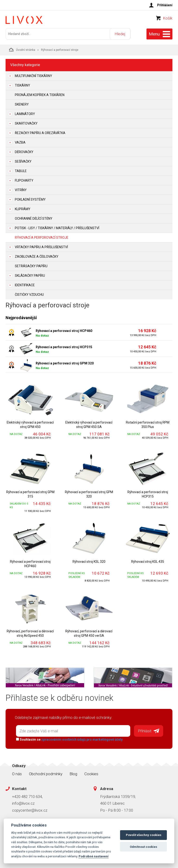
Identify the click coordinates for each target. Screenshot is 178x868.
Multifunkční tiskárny (33, 75)
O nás (17, 773)
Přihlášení (165, 5)
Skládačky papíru (30, 275)
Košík (168, 20)
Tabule (21, 170)
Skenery (22, 104)
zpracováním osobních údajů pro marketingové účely (81, 739)
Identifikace (25, 285)
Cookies (91, 773)
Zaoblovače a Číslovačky (37, 256)
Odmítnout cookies (143, 847)
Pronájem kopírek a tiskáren (40, 94)
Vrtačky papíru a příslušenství (41, 247)
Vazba (20, 142)
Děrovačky (24, 151)
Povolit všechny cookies (144, 835)
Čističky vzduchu (29, 294)
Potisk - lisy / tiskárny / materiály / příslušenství (57, 228)
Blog (73, 773)
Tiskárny (22, 85)
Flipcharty (24, 180)
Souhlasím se (69, 739)
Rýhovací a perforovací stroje (42, 237)
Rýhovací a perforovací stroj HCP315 (64, 347)
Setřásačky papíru (31, 266)
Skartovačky (26, 123)
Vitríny (21, 190)
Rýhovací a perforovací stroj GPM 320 (65, 363)
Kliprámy (23, 209)
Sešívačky (23, 161)
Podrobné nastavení (94, 856)
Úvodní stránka (22, 49)
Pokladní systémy (30, 199)
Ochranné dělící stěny (34, 218)
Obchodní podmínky (46, 773)
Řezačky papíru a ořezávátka (40, 132)
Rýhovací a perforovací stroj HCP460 (64, 330)
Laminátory (25, 113)
